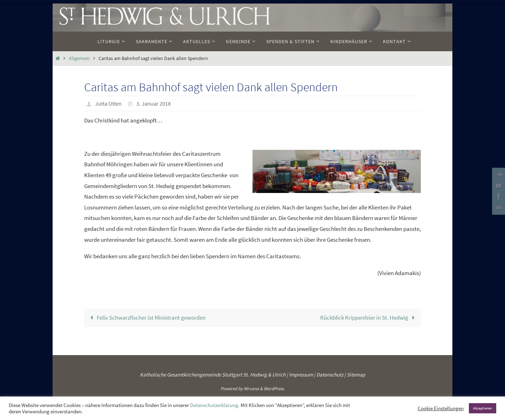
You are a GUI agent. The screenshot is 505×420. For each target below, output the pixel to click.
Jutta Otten (108, 104)
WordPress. (274, 389)
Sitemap (356, 375)
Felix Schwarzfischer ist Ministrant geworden (147, 318)
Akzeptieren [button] (483, 408)
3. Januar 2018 (154, 104)
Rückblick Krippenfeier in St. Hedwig (369, 318)
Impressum (301, 375)
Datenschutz (330, 375)
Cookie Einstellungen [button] (441, 408)
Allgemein (79, 58)
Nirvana (251, 389)
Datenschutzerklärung (214, 405)
